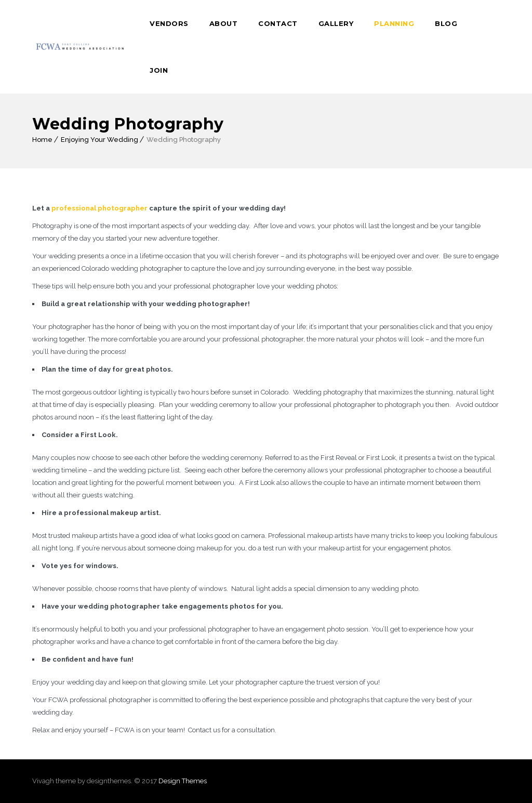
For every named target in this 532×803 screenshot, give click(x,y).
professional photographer (99, 208)
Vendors (169, 23)
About (224, 23)
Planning (394, 23)
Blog (446, 23)
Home (42, 140)
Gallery (336, 23)
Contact (278, 23)
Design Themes (183, 781)
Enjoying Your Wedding (99, 140)
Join (159, 70)
